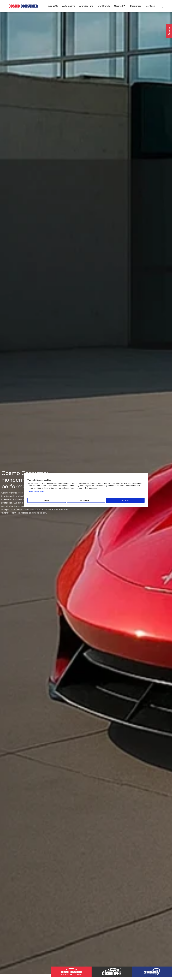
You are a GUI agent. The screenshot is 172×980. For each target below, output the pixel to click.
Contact (150, 6)
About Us (53, 6)
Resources (136, 6)
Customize (86, 500)
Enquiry (169, 31)
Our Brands (104, 6)
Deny (47, 500)
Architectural (86, 6)
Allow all (125, 500)
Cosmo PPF (120, 6)
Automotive (69, 6)
